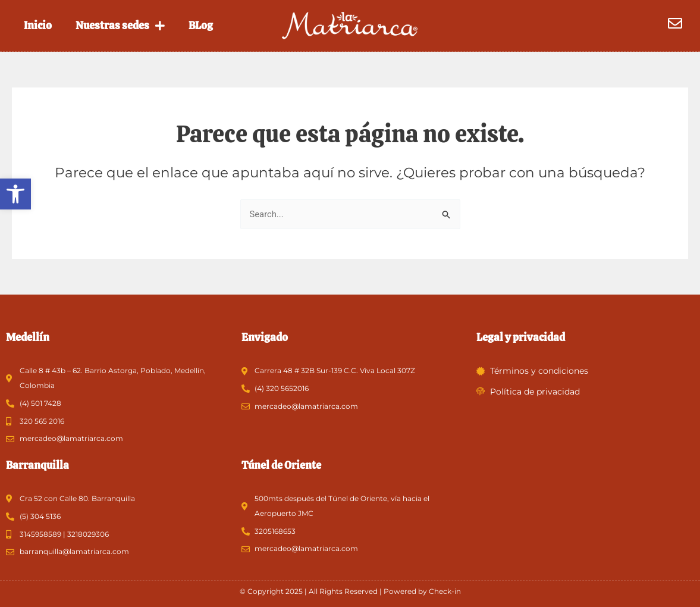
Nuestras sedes (120, 26)
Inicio (38, 25)
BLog (201, 25)
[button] (15, 194)
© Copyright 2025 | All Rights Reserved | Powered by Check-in (350, 591)
